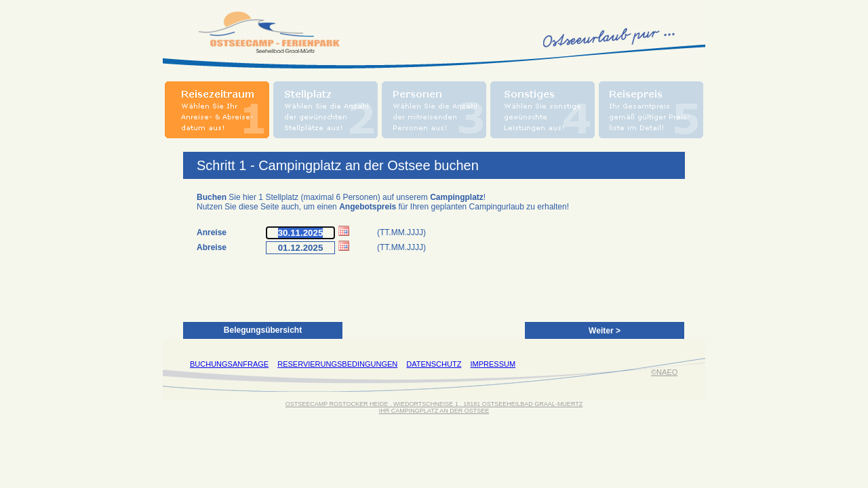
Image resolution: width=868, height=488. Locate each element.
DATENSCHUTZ (434, 364)
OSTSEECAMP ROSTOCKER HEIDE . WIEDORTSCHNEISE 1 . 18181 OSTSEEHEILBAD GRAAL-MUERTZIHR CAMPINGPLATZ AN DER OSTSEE (434, 407)
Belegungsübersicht (263, 330)
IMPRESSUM (493, 364)
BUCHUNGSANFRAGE (229, 364)
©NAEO (664, 372)
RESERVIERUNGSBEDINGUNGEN (337, 364)
